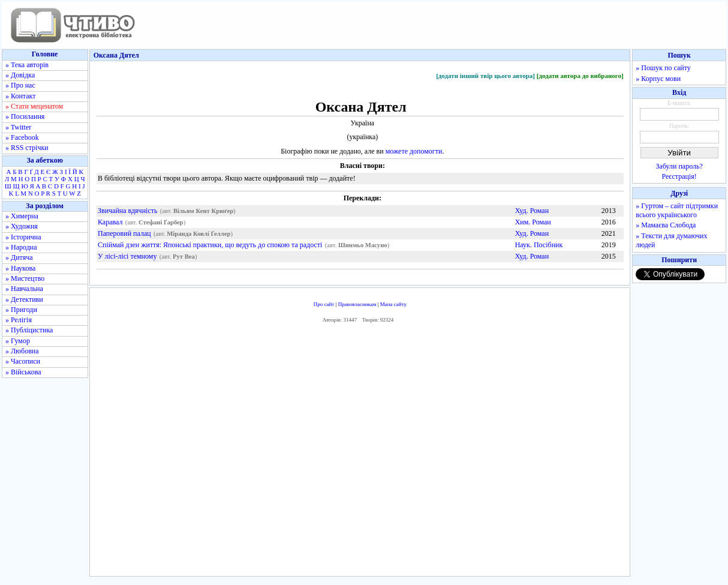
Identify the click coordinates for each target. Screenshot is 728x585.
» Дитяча (19, 257)
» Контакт (20, 96)
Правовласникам (357, 304)
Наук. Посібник (539, 245)
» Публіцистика (29, 330)
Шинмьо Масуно (363, 245)
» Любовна (22, 351)
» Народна (21, 247)
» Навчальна (24, 289)
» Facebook (22, 137)
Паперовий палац (124, 233)
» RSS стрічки (27, 148)
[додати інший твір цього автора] (485, 76)
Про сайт (324, 304)
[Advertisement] (360, 453)
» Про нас (20, 85)
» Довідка (20, 75)
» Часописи (23, 361)
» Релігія (19, 320)
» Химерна (22, 216)
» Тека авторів (27, 65)
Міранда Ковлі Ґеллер (198, 234)
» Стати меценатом (34, 106)
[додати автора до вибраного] (580, 76)
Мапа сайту (393, 304)
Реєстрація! (679, 176)
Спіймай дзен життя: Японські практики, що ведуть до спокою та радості (210, 245)
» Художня (22, 226)
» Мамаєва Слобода (666, 225)
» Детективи (24, 299)
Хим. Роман (533, 222)
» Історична (23, 237)
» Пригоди (21, 310)
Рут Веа (184, 256)
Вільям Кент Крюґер (203, 211)
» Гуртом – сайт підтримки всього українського (677, 210)
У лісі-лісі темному (127, 256)
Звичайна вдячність (127, 211)
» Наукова (20, 268)
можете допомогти (414, 151)
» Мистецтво (25, 278)
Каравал (110, 222)
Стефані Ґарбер (161, 222)
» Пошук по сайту (663, 68)
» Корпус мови (658, 79)
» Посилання (25, 116)
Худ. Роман (532, 211)
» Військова (23, 372)
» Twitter (18, 127)
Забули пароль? (679, 166)
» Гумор (18, 341)
